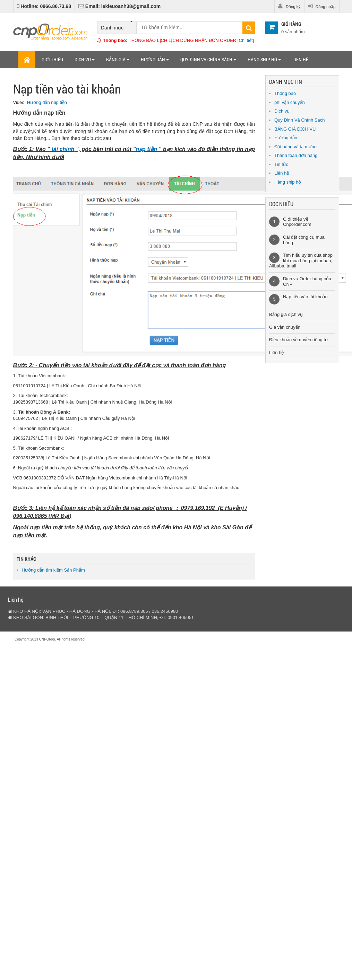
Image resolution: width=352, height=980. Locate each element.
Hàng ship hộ (264, 59)
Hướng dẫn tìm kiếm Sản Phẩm (53, 570)
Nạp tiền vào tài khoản (305, 297)
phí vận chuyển (290, 102)
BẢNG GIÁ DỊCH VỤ (295, 129)
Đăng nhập (322, 6)
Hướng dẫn (155, 59)
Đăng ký (289, 6)
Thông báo (285, 93)
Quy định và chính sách (208, 59)
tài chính (62, 149)
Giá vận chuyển (285, 327)
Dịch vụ (85, 59)
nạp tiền (146, 149)
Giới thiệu (52, 59)
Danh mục (117, 26)
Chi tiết (246, 40)
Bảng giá (118, 59)
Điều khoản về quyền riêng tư (299, 340)
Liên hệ (300, 59)
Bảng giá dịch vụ (286, 314)
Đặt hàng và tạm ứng (295, 147)
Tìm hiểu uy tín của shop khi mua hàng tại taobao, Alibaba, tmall (301, 261)
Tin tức (281, 164)
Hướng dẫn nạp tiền (47, 102)
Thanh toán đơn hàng (296, 155)
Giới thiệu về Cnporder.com (297, 222)
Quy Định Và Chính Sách (299, 120)
